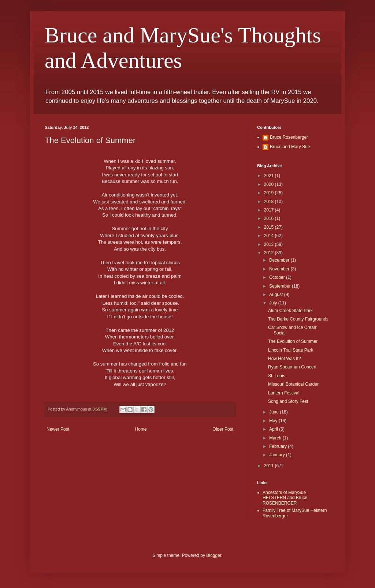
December (280, 260)
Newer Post (58, 429)
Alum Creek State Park (290, 311)
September (281, 286)
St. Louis (277, 376)
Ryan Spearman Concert (292, 367)
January (278, 455)
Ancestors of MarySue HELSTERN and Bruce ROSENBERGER (285, 498)
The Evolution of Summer (293, 341)
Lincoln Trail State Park (291, 350)
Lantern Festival (284, 393)
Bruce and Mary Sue (290, 147)
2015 (270, 227)
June (274, 412)
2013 (270, 244)
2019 (270, 193)
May (274, 421)
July (274, 303)
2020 (270, 184)
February (279, 446)
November (280, 269)
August (277, 295)
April (274, 429)
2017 (270, 210)
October (278, 277)
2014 (270, 236)
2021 (270, 176)
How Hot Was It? (285, 359)
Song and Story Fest (288, 401)
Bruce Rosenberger (289, 137)
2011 (270, 466)
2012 (270, 253)
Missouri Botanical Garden (294, 384)
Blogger (214, 555)
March (276, 438)
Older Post (223, 429)
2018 (270, 202)
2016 (270, 218)
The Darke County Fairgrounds (298, 319)
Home (141, 429)
